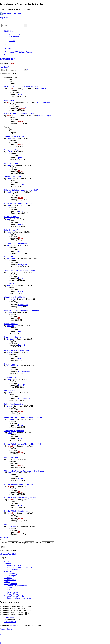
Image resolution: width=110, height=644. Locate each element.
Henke (21, 278)
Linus (9, 459)
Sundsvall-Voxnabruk (12, 257)
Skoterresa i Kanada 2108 (14, 137)
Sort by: (26, 543)
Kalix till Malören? (11, 230)
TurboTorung (11, 526)
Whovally (10, 326)
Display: (10, 543)
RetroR (21, 385)
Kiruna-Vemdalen (11, 324)
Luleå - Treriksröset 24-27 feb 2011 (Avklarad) (22, 310)
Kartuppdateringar (44, 102)
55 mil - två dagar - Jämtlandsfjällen (18, 351)
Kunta (10, 312)
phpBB (12, 625)
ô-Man (21, 479)
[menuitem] (16, 35)
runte (20, 95)
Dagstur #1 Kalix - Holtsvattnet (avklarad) (20, 498)
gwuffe (9, 165)
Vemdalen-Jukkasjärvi (13, 177)
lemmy (21, 332)
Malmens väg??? (11, 391)
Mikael (12, 63)
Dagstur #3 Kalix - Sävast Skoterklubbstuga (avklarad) (25, 444)
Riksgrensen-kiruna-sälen (14, 337)
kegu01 (9, 379)
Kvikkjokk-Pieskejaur (12, 150)
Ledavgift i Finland (11, 163)
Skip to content (6, 18)
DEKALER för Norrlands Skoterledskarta (20, 114)
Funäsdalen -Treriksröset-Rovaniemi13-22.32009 (23, 417)
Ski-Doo (10, 339)
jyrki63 (10, 419)
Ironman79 (11, 299)
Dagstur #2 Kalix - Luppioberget (16, 511)
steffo (9, 393)
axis (8, 205)
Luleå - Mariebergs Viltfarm (15, 404)
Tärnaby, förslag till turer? (14, 431)
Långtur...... (9, 524)
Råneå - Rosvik (10, 364)
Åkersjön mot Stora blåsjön (15, 297)
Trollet (9, 272)
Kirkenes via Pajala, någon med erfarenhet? (21, 190)
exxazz (9, 352)
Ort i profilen (9, 100)
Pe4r (8, 245)
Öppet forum (41, 89)
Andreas (10, 102)
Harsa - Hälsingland (12, 217)
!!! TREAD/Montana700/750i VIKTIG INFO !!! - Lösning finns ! (28, 87)
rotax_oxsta (11, 259)
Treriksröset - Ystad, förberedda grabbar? (20, 270)
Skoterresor (7, 59)
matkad (11, 473)
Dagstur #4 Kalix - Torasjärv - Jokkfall (18, 484)
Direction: (44, 543)
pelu (8, 219)
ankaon (9, 406)
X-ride (9, 138)
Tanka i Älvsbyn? (11, 377)
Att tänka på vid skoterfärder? (16, 244)
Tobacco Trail (9, 284)
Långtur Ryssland (11, 458)
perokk (9, 152)
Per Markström (12, 366)
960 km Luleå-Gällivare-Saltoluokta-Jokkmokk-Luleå (24, 471)
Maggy (9, 232)
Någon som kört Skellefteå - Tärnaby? (19, 203)
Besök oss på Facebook (12, 14)
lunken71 (22, 345)
